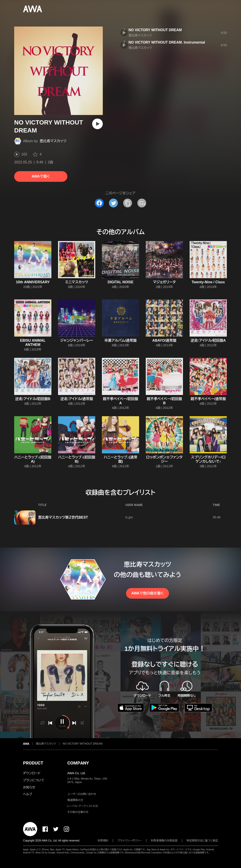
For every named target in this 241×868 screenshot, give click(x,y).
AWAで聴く (41, 176)
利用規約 (103, 841)
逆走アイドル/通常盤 (77, 399)
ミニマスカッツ (77, 282)
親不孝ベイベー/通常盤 (208, 399)
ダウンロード (32, 773)
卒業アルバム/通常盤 (120, 340)
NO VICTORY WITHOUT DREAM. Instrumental (167, 42)
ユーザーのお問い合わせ (82, 794)
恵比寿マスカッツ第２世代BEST (63, 517)
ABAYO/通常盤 (164, 340)
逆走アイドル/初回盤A (208, 340)
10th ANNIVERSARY (33, 282)
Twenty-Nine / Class (208, 282)
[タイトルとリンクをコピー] (128, 203)
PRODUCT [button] (33, 763)
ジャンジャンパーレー (77, 340)
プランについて (34, 780)
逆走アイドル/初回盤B (33, 399)
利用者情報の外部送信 (164, 841)
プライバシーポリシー (130, 841)
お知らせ (29, 787)
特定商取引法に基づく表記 (202, 841)
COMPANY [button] (78, 763)
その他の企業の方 (78, 812)
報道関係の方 (75, 800)
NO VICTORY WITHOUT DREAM (155, 30)
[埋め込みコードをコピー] (142, 203)
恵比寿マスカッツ (53, 141)
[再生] (97, 124)
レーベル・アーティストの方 (83, 806)
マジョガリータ (164, 282)
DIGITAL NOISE (121, 282)
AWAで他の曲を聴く (148, 593)
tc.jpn (129, 517)
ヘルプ (28, 794)
